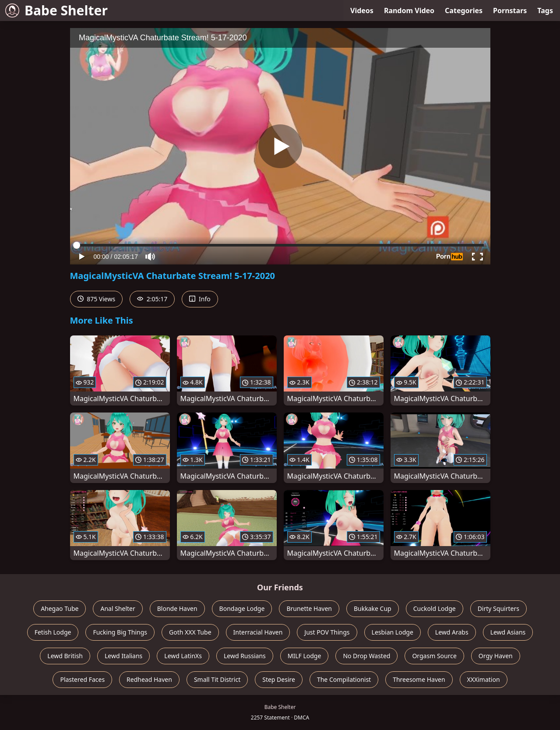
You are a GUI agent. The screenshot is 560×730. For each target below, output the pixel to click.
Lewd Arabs (452, 632)
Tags (545, 11)
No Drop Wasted (366, 656)
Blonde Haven (177, 608)
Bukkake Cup (373, 608)
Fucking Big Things (120, 632)
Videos (362, 11)
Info (200, 299)
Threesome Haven (419, 679)
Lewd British (65, 656)
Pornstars (510, 11)
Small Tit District (217, 679)
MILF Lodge (305, 656)
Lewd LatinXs (183, 656)
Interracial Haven (258, 632)
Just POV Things (327, 632)
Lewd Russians (245, 656)
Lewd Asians (508, 632)
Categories (464, 11)
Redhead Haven (149, 679)
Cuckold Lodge (435, 608)
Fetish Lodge (53, 632)
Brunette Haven (309, 608)
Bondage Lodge (242, 608)
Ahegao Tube (60, 608)
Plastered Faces (82, 679)
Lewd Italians (123, 656)
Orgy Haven (496, 656)
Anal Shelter (118, 608)
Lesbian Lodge (393, 632)
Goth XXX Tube (190, 632)
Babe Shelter (56, 10)
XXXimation (484, 679)
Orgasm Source (434, 656)
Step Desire (279, 679)
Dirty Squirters (498, 608)
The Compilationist (344, 679)
